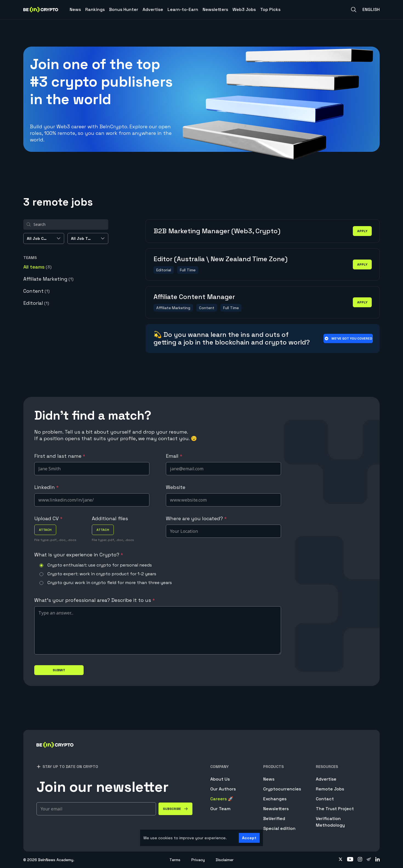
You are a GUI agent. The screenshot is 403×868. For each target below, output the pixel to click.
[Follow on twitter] (340, 860)
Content (36, 291)
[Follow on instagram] (360, 860)
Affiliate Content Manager (194, 297)
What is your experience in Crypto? (79, 555)
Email (174, 456)
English (371, 9)
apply (362, 231)
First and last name (60, 456)
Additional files (110, 518)
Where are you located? (196, 518)
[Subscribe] (175, 809)
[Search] (354, 10)
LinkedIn (46, 487)
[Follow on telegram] (369, 860)
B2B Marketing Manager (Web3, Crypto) (217, 231)
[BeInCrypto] (55, 752)
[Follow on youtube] (350, 860)
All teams (37, 267)
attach (45, 530)
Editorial (36, 303)
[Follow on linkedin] (378, 860)
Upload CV (48, 518)
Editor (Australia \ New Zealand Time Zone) (221, 259)
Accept (249, 838)
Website (176, 487)
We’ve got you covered (348, 338)
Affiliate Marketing (48, 279)
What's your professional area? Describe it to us (95, 600)
